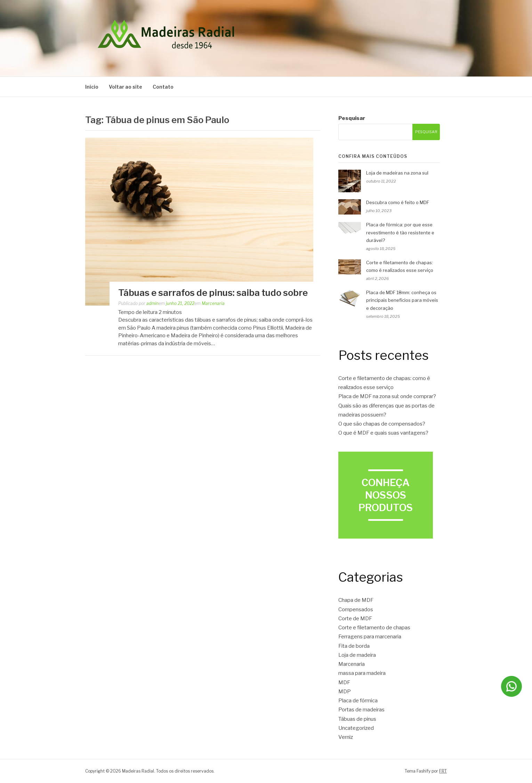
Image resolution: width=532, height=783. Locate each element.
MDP (345, 692)
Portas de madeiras (361, 710)
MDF (344, 683)
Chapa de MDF (356, 600)
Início (92, 87)
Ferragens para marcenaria (370, 637)
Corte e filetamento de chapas (374, 628)
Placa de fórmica (358, 701)
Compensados (356, 610)
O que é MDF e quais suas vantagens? (383, 433)
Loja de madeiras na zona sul (397, 173)
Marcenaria (213, 303)
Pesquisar (352, 118)
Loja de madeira (357, 655)
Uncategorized (356, 728)
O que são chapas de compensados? (382, 424)
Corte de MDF (355, 619)
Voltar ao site (126, 87)
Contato (163, 87)
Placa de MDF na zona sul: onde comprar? (387, 396)
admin (152, 303)
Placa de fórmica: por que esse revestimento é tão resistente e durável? (400, 233)
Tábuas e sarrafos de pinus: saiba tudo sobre (213, 293)
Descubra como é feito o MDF (398, 202)
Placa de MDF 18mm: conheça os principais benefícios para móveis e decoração (402, 300)
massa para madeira (362, 673)
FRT (443, 771)
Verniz (346, 737)
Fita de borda (354, 646)
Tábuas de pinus (357, 719)
